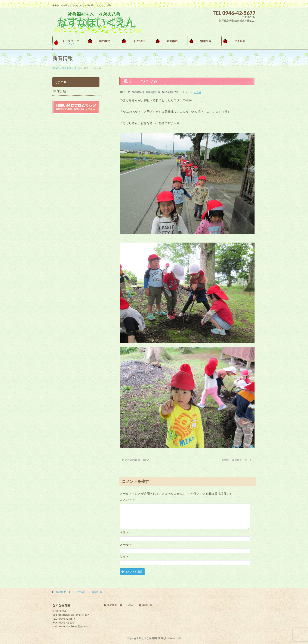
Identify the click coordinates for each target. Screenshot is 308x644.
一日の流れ (79, 592)
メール (126, 550)
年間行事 (97, 592)
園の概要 (61, 592)
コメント (128, 500)
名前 (125, 538)
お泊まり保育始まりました (239, 460)
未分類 (197, 92)
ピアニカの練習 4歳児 (134, 460)
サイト (124, 562)
